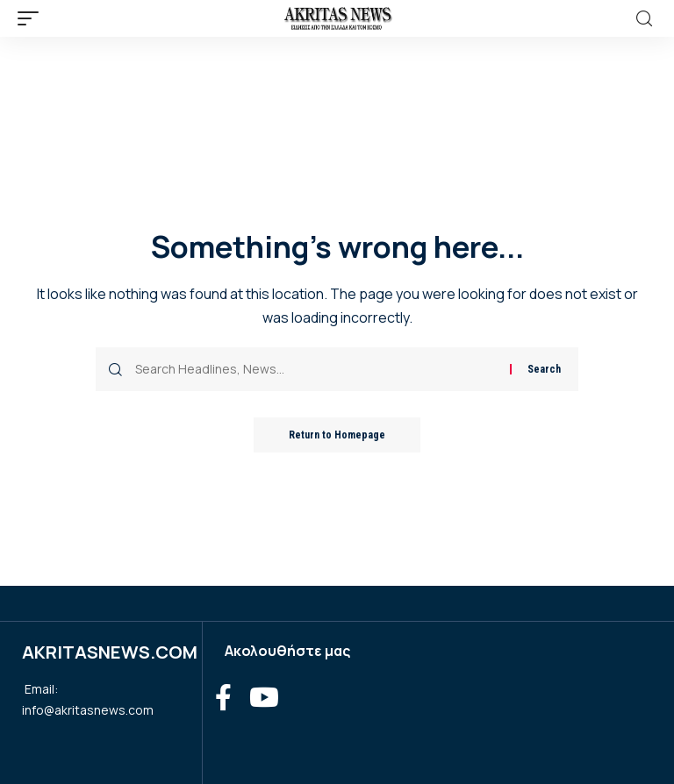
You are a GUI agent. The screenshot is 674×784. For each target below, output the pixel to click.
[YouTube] (264, 698)
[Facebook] (223, 698)
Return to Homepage (337, 435)
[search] (644, 19)
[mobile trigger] (32, 18)
